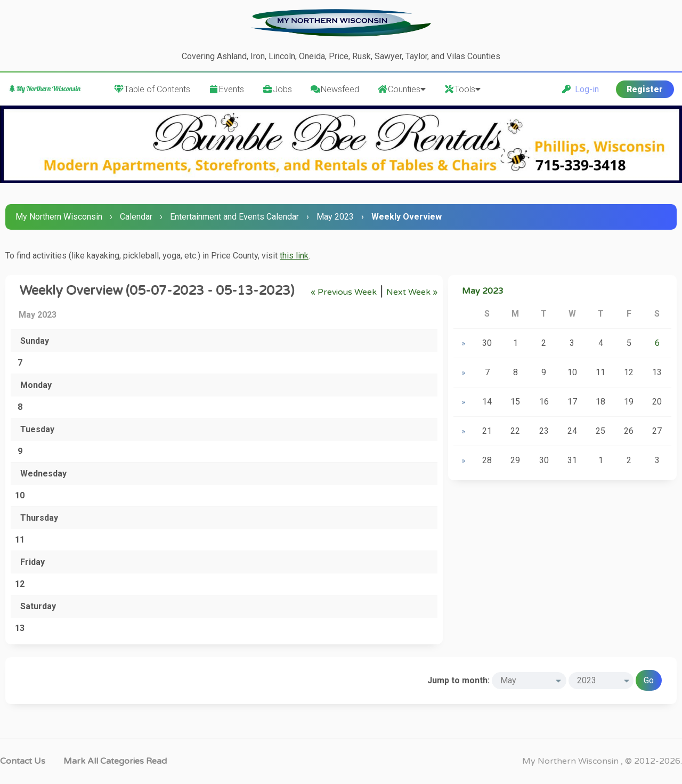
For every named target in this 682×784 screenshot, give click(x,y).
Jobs (277, 89)
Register (645, 89)
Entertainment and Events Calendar (234, 217)
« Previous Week (344, 292)
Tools (462, 89)
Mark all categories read (115, 761)
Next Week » (412, 292)
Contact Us (23, 761)
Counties (401, 89)
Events (226, 89)
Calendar (136, 217)
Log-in (580, 89)
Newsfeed (335, 89)
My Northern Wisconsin (59, 217)
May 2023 (335, 217)
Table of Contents (152, 89)
